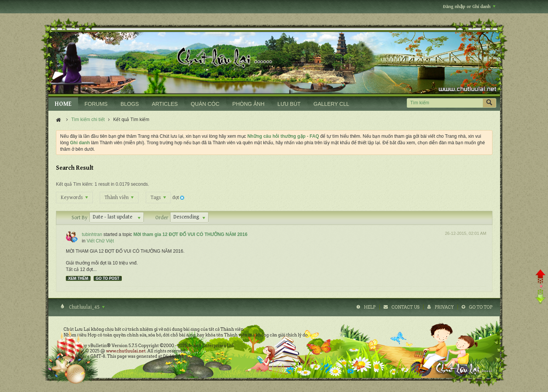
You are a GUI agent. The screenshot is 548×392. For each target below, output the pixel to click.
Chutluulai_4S (86, 307)
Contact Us (405, 307)
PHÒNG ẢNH (249, 104)
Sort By (80, 218)
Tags (158, 198)
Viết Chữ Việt (100, 241)
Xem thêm (78, 278)
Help (370, 307)
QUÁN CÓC (205, 104)
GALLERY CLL (331, 104)
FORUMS (96, 104)
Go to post (108, 278)
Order (162, 218)
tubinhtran (92, 234)
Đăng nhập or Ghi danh (469, 7)
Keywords (74, 198)
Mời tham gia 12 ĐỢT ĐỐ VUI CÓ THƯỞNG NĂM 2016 (190, 234)
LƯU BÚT (289, 104)
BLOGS (130, 104)
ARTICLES (165, 104)
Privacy (444, 307)
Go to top (481, 307)
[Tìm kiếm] (445, 103)
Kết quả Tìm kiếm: (75, 184)
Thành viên (119, 198)
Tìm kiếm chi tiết (88, 120)
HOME (63, 104)
